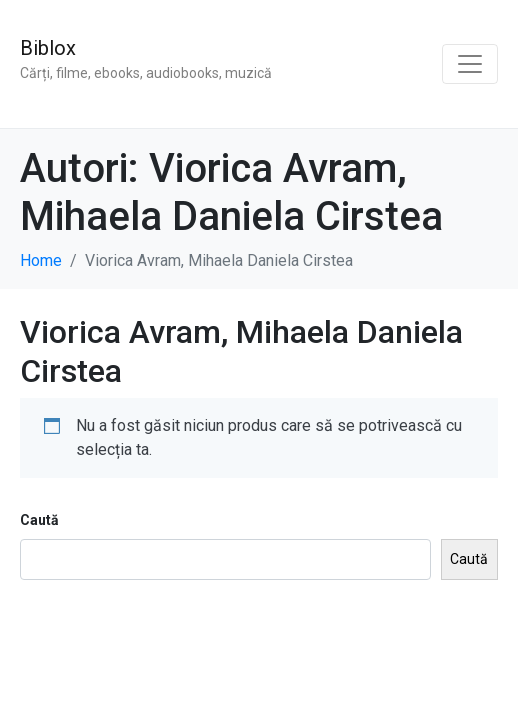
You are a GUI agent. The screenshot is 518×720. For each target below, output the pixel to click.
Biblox (48, 48)
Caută (39, 520)
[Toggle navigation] (470, 64)
